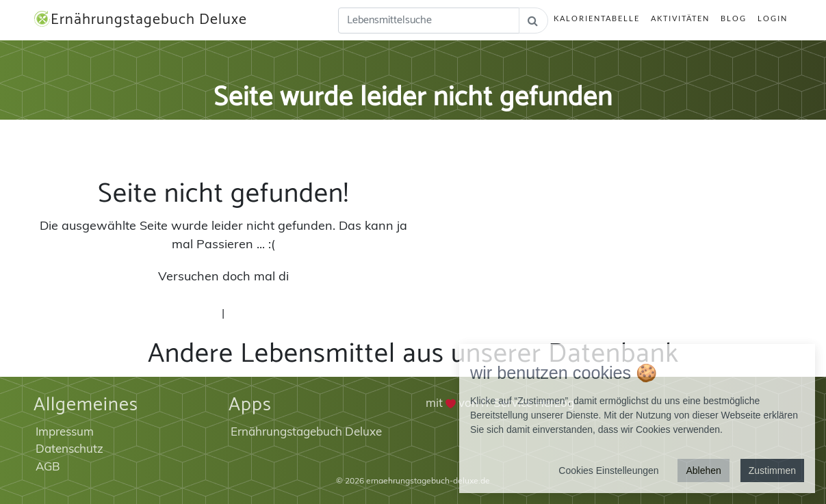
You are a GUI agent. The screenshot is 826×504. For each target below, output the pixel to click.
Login (773, 18)
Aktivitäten (680, 18)
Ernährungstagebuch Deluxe (140, 20)
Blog (734, 18)
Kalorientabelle (597, 18)
